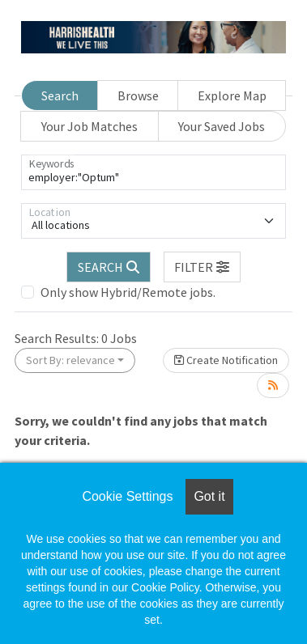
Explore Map (232, 95)
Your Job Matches (90, 126)
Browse (138, 95)
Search (60, 95)
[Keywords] (153, 172)
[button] (203, 267)
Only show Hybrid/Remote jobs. (128, 292)
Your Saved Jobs (222, 126)
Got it (209, 496)
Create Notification (226, 360)
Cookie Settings (127, 496)
